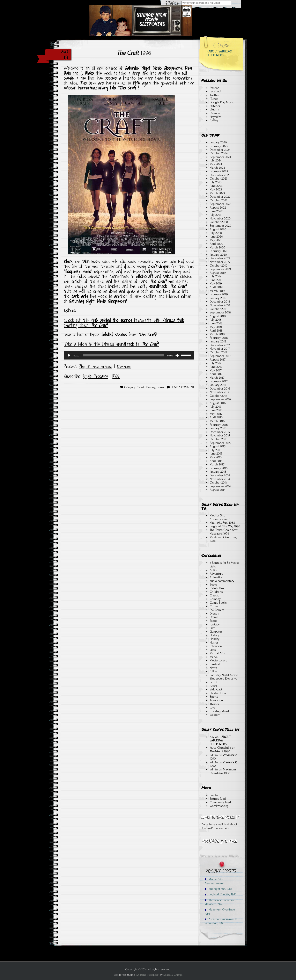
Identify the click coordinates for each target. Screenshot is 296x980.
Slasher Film (218, 693)
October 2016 (219, 396)
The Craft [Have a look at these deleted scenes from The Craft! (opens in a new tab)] (147, 335)
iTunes (214, 99)
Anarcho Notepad (147, 975)
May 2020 (216, 240)
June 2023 (216, 186)
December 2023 (220, 175)
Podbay (214, 120)
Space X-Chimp (173, 975)
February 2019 (219, 294)
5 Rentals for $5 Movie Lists (224, 565)
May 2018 (216, 327)
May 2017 (216, 370)
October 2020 (219, 222)
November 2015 (220, 435)
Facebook (216, 91)
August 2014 (218, 490)
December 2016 (220, 389)
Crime (214, 606)
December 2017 (220, 345)
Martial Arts (217, 653)
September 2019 (220, 269)
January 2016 (218, 428)
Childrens (216, 592)
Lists (213, 650)
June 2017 (216, 367)
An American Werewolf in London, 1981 (221, 921)
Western (215, 715)
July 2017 (215, 363)
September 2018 (220, 312)
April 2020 (216, 244)
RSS (116, 376)
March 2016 (217, 421)
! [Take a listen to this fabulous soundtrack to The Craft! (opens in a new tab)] (159, 344)
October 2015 (218, 439)
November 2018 (220, 305)
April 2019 (216, 287)
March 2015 (217, 464)
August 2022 (218, 208)
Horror (161, 387)
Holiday (215, 639)
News (213, 668)
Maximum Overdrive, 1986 (223, 539)
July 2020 (216, 233)
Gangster (216, 632)
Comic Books (218, 603)
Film (212, 628)
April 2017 (216, 374)
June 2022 (216, 211)
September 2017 (220, 356)
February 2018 (219, 338)
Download (124, 366)
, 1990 (220, 751)
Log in (214, 795)
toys (213, 707)
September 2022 (220, 204)
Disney (214, 614)
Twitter (214, 95)
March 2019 (217, 291)
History (214, 635)
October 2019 (219, 266)
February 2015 (219, 468)
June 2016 (216, 410)
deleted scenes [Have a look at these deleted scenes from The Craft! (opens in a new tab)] (114, 335)
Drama (214, 617)
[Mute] (177, 355)
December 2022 (220, 197)
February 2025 (219, 146)
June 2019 (216, 280)
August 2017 (218, 360)
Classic (141, 387)
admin (214, 755)
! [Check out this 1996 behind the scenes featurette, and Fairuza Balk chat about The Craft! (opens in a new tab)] (108, 325)
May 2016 (216, 414)
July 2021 (215, 215)
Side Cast (216, 689)
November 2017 (220, 349)
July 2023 (216, 182)
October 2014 (218, 482)
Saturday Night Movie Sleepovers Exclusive (224, 677)
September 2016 (220, 399)
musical (215, 664)
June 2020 (216, 237)
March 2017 (217, 378)
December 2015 (220, 432)
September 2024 (220, 157)
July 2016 (216, 407)
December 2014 (220, 475)
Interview (216, 646)
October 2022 (219, 200)
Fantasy (151, 387)
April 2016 (216, 417)
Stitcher (215, 106)
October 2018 (219, 309)
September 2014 (220, 486)
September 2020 (221, 226)
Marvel (214, 657)
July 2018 (216, 320)
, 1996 (134, 53)
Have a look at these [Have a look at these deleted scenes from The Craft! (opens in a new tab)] (83, 335)
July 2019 (216, 276)
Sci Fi (213, 682)
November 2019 (220, 262)
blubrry (214, 109)
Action (214, 570)
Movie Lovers (218, 660)
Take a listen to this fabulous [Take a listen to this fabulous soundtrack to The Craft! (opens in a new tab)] (90, 344)
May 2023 (216, 189)
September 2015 (220, 443)
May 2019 (216, 283)
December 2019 (220, 258)
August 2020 (218, 229)
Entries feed (218, 799)
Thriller (214, 704)
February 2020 (219, 251)
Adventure (217, 574)
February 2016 (219, 425)
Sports (214, 697)
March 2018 (217, 334)
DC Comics (217, 610)
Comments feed (220, 802)
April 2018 (216, 331)
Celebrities (217, 588)
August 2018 (218, 316)
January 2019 (218, 298)
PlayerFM (215, 117)
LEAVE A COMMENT (182, 387)
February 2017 (219, 381)
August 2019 (218, 273)
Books (214, 585)
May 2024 (216, 164)
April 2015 (216, 461)
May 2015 (216, 457)
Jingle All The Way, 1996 (225, 526)
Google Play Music (222, 102)
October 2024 (219, 153)
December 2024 (220, 150)
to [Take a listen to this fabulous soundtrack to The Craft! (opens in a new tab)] (138, 344)
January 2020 (218, 255)
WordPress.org (219, 806)
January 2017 (218, 385)
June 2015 (216, 453)
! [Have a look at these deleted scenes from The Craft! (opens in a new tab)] (156, 335)
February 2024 (219, 171)
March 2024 (217, 168)
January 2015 (218, 472)
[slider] (123, 355)
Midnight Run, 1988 (222, 523)
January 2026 (218, 142)
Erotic (213, 621)
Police (213, 671)
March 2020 (217, 247)
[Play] (69, 355)
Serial (213, 686)
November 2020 (220, 218)
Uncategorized (219, 711)
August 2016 (218, 403)
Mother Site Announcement (220, 517)
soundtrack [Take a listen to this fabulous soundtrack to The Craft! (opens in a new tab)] (125, 344)
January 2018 (218, 341)
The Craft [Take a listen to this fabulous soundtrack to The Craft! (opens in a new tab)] (150, 344)
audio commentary (222, 581)
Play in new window (95, 366)
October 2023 (219, 179)
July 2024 (216, 160)
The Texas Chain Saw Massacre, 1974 (224, 532)
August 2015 (218, 446)
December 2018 (220, 302)
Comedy (215, 599)
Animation (217, 577)
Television (216, 700)
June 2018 (216, 323)
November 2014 (220, 479)
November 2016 (220, 392)
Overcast (216, 113)
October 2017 (218, 352)
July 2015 (215, 450)
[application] (129, 355)
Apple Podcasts (95, 376)
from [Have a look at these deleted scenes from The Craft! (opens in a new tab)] (133, 335)
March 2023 (217, 193)
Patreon (215, 88)
